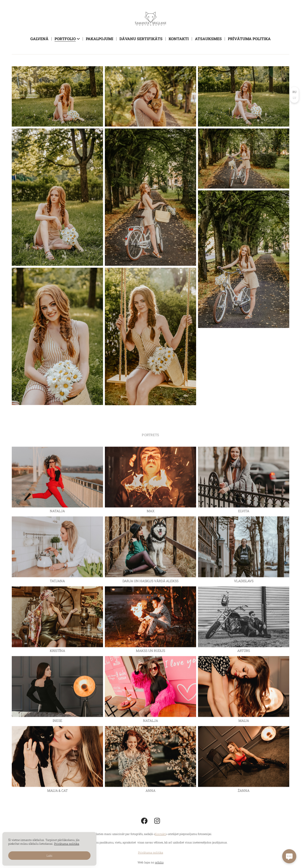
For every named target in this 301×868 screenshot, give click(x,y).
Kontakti (179, 39)
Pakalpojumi (100, 39)
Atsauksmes (208, 39)
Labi (50, 856)
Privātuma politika (151, 856)
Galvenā (39, 39)
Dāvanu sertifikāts (141, 39)
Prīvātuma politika (249, 39)
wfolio (159, 865)
